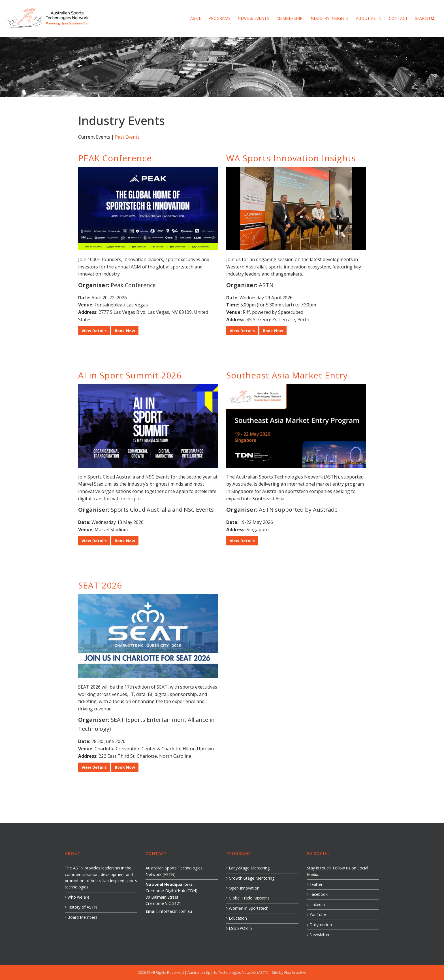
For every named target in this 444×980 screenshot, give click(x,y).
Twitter (315, 884)
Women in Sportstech (247, 908)
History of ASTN (81, 907)
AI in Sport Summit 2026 (130, 375)
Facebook (317, 894)
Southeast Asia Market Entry (287, 375)
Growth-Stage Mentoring (250, 878)
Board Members (81, 917)
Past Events (127, 137)
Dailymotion (319, 925)
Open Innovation (243, 888)
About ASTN (369, 18)
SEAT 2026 (100, 585)
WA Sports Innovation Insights (291, 158)
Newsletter (318, 935)
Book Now (125, 331)
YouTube (316, 914)
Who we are (77, 897)
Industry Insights (329, 18)
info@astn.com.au (175, 911)
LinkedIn (316, 904)
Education (237, 918)
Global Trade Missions (248, 898)
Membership (289, 18)
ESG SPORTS (239, 928)
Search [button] (425, 18)
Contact (398, 18)
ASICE (196, 18)
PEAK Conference (115, 158)
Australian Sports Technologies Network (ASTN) (228, 972)
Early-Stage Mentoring (248, 868)
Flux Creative (295, 972)
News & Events (253, 18)
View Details (94, 331)
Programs (219, 18)
